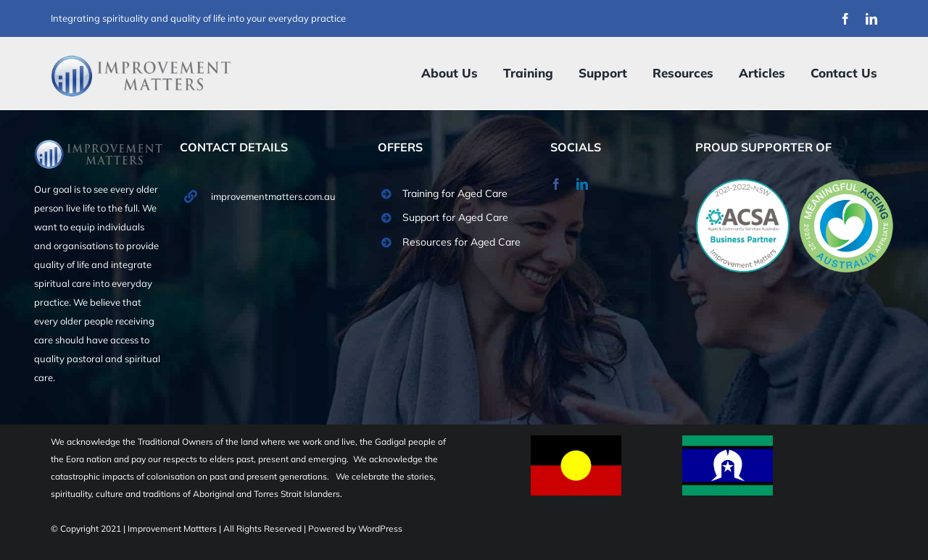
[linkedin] (871, 19)
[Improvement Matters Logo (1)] (141, 59)
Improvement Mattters (173, 528)
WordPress (380, 528)
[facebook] (845, 19)
